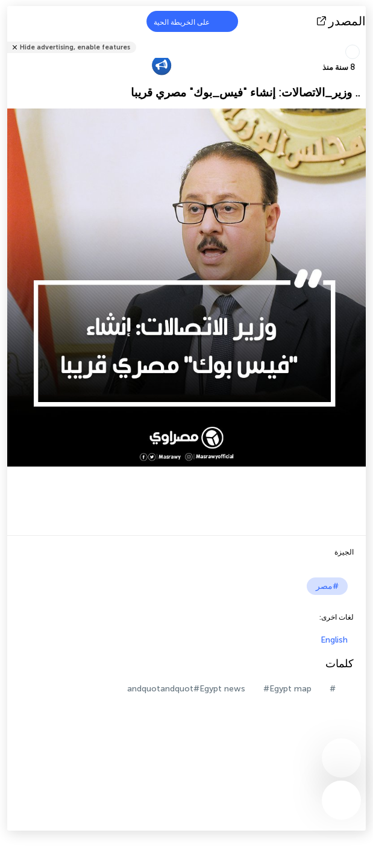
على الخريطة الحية (189, 21)
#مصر (327, 586)
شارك (362, 39)
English (334, 640)
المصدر (343, 21)
